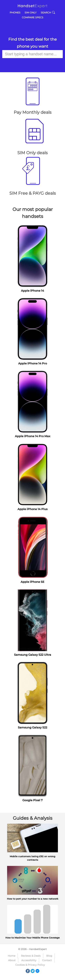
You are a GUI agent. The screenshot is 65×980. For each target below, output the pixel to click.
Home (12, 956)
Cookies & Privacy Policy (30, 965)
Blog (49, 956)
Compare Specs (33, 17)
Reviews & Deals (31, 956)
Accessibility (29, 960)
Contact (47, 960)
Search (48, 12)
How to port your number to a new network (33, 899)
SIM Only (31, 13)
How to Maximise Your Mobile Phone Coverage (32, 938)
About (12, 960)
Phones (15, 13)
